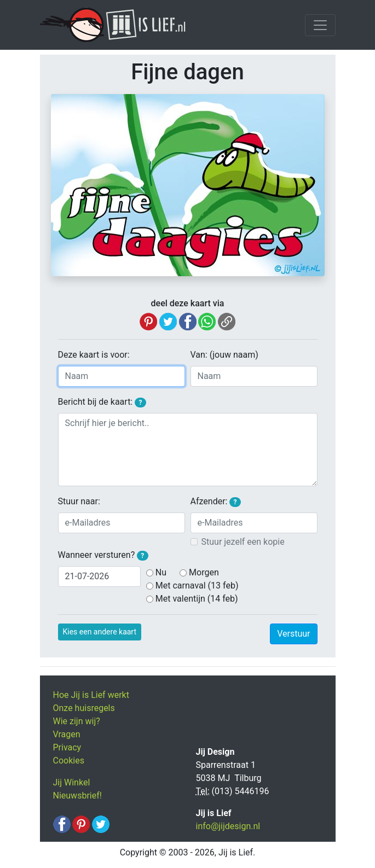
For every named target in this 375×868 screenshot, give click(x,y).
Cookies (69, 761)
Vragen (67, 734)
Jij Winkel (72, 782)
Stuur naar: (79, 501)
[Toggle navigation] (320, 25)
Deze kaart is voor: (94, 355)
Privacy (67, 747)
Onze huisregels (84, 708)
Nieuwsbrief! (77, 796)
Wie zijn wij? (77, 721)
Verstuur (293, 634)
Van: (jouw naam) (224, 355)
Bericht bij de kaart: (102, 402)
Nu (161, 572)
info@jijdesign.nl (228, 826)
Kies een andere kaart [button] (100, 632)
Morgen (204, 572)
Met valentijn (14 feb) (197, 599)
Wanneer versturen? (103, 555)
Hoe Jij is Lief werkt (91, 695)
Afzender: (216, 502)
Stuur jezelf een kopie (243, 542)
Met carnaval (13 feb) (197, 586)
